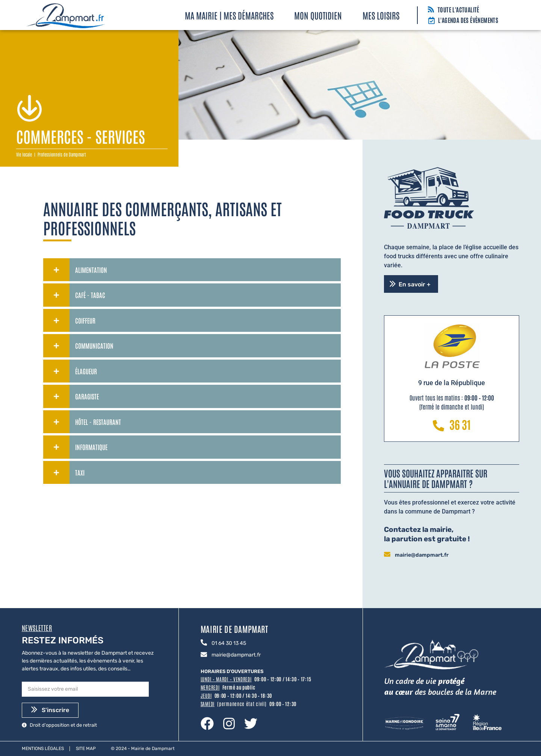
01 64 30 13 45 (229, 643)
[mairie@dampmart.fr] (387, 555)
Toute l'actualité (459, 9)
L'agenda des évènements (468, 20)
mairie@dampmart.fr (422, 555)
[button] (411, 284)
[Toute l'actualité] (431, 10)
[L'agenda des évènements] (431, 21)
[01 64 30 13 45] (204, 643)
